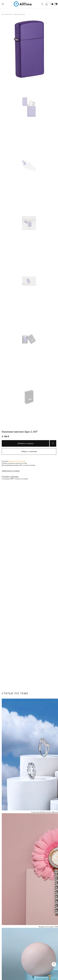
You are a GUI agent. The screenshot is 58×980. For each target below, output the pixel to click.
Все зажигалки (7, 14)
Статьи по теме (15, 693)
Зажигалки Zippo (19, 14)
